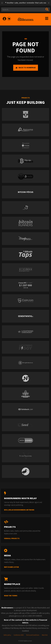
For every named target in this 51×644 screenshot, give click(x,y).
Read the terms (11, 596)
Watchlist (45, 635)
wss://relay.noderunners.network (19, 510)
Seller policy (7, 635)
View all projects (12, 538)
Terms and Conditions (33, 635)
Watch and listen (11, 567)
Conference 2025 (19, 635)
